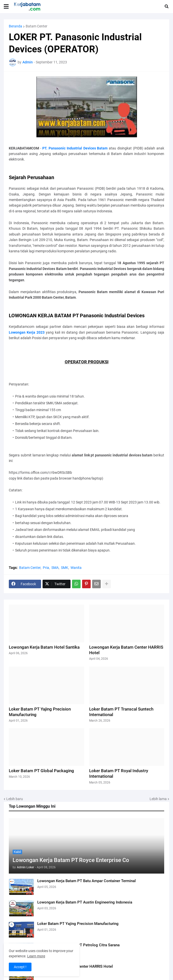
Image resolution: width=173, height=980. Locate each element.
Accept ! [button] (20, 967)
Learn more (36, 956)
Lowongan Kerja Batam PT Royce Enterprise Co (71, 860)
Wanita (76, 568)
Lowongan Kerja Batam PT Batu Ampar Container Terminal (86, 881)
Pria (46, 568)
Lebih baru (15, 799)
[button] (6, 7)
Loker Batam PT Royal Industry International (119, 773)
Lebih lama (158, 799)
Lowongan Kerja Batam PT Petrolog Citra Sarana (78, 945)
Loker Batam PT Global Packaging (41, 771)
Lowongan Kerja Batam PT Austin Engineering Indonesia (85, 902)
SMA (55, 568)
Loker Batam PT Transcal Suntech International (121, 712)
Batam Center (37, 26)
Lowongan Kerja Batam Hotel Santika (44, 647)
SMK (65, 568)
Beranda (15, 26)
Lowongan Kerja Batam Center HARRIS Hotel (75, 966)
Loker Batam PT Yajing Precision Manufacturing (78, 924)
